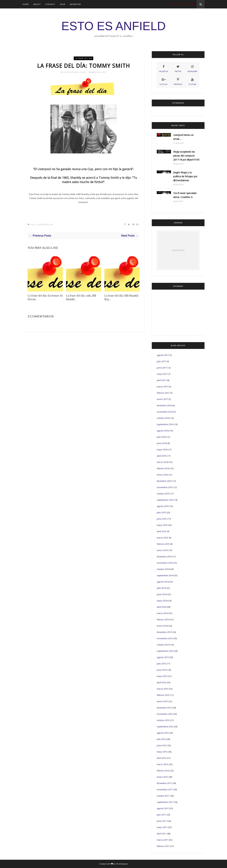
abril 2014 (162, 607)
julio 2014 (161, 588)
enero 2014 (162, 626)
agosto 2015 (163, 506)
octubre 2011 (163, 796)
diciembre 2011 (164, 783)
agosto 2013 (163, 657)
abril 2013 (162, 682)
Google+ (164, 81)
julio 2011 (161, 815)
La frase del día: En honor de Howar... (45, 297)
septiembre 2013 (165, 651)
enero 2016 (162, 475)
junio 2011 (162, 821)
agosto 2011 (163, 808)
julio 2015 (161, 512)
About (37, 4)
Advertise (75, 4)
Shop (63, 4)
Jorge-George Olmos (75, 72)
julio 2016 (161, 437)
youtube (192, 81)
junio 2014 (162, 594)
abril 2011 (162, 834)
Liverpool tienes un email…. (183, 137)
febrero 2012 (163, 771)
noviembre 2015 (165, 487)
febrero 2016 (163, 468)
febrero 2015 (163, 544)
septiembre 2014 (165, 575)
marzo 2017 (163, 387)
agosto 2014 (163, 582)
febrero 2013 (163, 695)
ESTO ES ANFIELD (113, 26)
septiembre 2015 (165, 500)
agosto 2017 (163, 355)
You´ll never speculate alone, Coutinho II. (185, 195)
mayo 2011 (162, 827)
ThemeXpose (122, 864)
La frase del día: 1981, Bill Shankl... (81, 297)
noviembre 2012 (165, 714)
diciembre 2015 (164, 481)
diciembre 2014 (164, 557)
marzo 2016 (163, 462)
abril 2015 (162, 531)
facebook (164, 68)
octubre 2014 (163, 569)
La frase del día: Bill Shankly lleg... (122, 297)
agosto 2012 (163, 733)
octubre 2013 (163, 645)
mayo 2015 (162, 525)
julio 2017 (161, 361)
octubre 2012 (163, 720)
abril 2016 (162, 456)
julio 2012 (161, 739)
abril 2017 (162, 380)
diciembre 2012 (164, 708)
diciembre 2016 (164, 405)
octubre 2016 (163, 418)
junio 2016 (162, 443)
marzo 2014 (163, 613)
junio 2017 (162, 368)
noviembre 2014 (165, 563)
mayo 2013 (162, 676)
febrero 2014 (163, 619)
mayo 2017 (162, 374)
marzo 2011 (163, 840)
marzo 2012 (163, 764)
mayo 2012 (162, 752)
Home (26, 4)
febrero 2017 (163, 393)
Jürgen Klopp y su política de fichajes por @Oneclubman (185, 176)
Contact (50, 4)
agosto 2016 (163, 431)
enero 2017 (162, 399)
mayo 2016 (162, 449)
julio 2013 (161, 664)
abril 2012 (162, 758)
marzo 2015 (163, 538)
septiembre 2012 (165, 727)
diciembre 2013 (164, 632)
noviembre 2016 (165, 412)
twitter (178, 68)
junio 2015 (162, 519)
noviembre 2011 (165, 789)
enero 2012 (162, 777)
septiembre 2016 (165, 424)
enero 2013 (162, 701)
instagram (192, 68)
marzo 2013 (163, 689)
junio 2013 (162, 670)
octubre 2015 (163, 494)
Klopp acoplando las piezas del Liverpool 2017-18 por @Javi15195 (186, 156)
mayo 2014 (162, 601)
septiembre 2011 (165, 802)
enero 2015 (162, 550)
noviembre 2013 (165, 638)
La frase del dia (83, 58)
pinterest (178, 81)
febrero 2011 (163, 846)
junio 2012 (162, 745)
